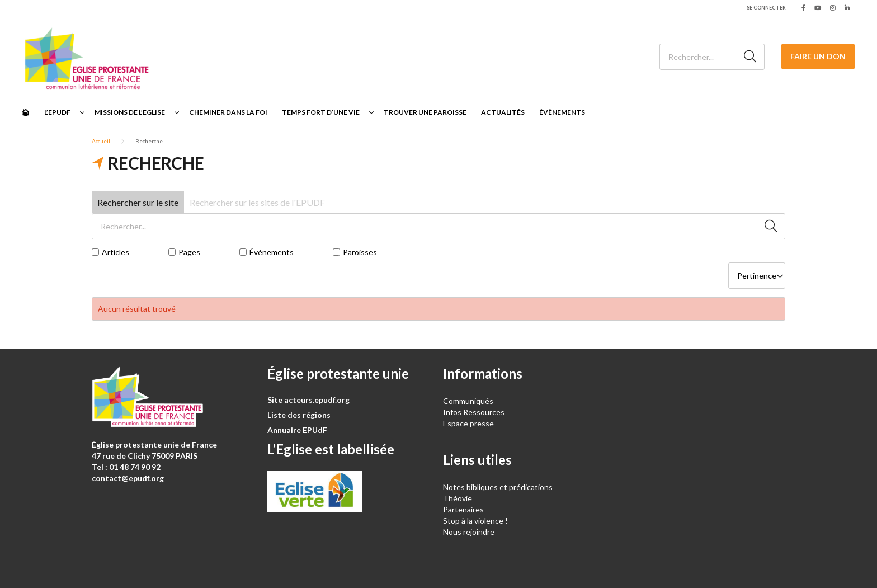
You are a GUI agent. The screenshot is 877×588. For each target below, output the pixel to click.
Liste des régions (299, 415)
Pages (189, 252)
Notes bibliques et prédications (498, 487)
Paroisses (360, 252)
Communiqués (468, 401)
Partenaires (463, 509)
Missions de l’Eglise (130, 112)
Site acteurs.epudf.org (308, 400)
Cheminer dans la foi (228, 112)
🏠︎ (25, 112)
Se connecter (766, 8)
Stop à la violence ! (475, 521)
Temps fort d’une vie (321, 112)
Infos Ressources (475, 412)
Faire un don (818, 56)
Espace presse (468, 423)
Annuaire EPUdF (297, 430)
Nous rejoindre (469, 532)
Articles (115, 252)
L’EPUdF (57, 112)
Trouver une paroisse (425, 112)
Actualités (503, 112)
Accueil (101, 141)
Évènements (562, 112)
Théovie (458, 498)
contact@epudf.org (128, 478)
